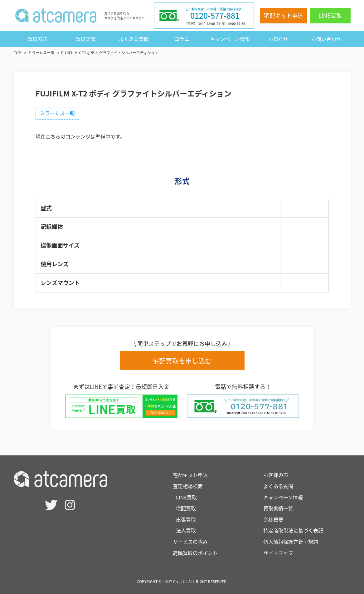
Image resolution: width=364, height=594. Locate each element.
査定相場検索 (188, 486)
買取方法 (38, 39)
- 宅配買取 (184, 508)
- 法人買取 (184, 530)
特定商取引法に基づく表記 (293, 530)
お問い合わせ (326, 39)
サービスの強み (190, 542)
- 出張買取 (184, 519)
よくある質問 (134, 39)
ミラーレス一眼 (57, 113)
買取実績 (86, 39)
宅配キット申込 (284, 15)
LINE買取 (330, 15)
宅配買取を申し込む (182, 361)
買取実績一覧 (278, 508)
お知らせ (278, 39)
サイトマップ (278, 553)
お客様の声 (276, 475)
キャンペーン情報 (230, 39)
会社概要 (273, 519)
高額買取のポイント (195, 553)
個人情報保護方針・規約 (291, 542)
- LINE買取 (185, 497)
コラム (182, 39)
